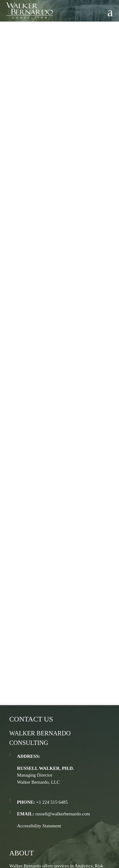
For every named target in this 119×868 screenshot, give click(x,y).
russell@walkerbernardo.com (63, 814)
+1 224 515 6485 (52, 802)
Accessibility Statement (39, 826)
